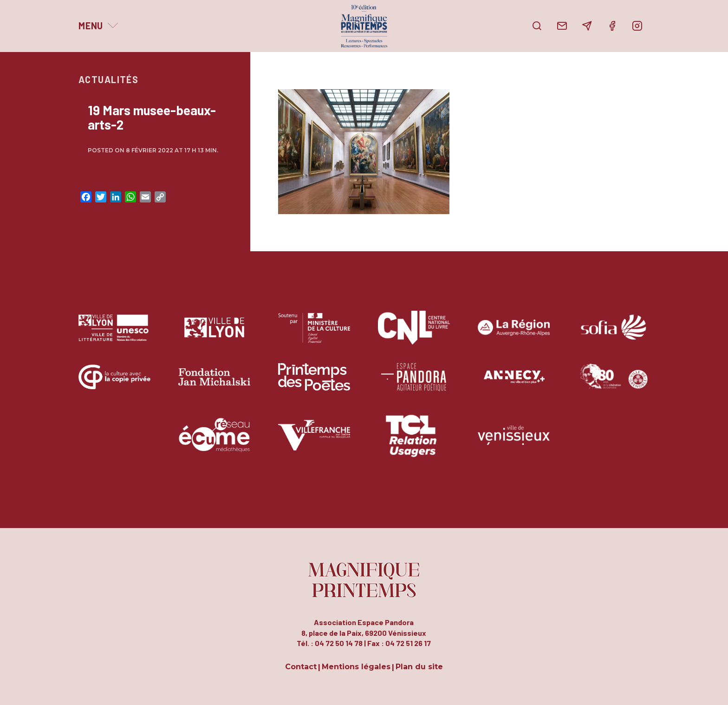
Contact (301, 667)
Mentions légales (356, 667)
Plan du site (419, 667)
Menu (91, 26)
